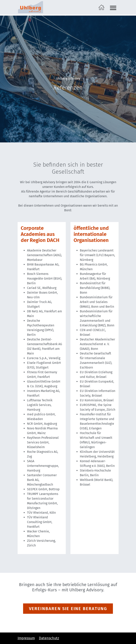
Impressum (26, 638)
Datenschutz (49, 638)
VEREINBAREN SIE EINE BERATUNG (68, 609)
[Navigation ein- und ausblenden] (113, 7)
